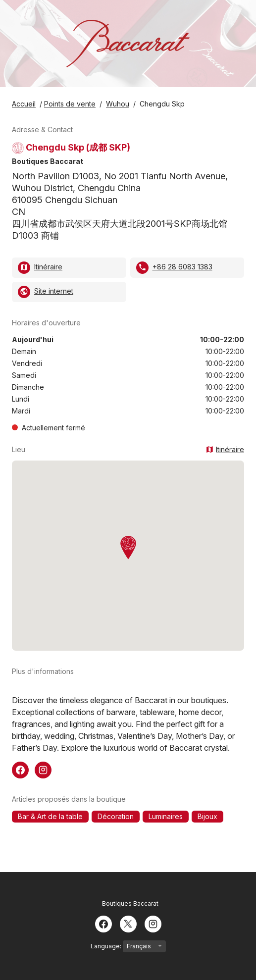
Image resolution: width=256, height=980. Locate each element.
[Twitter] (128, 923)
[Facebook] (103, 923)
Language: (128, 946)
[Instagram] (153, 923)
